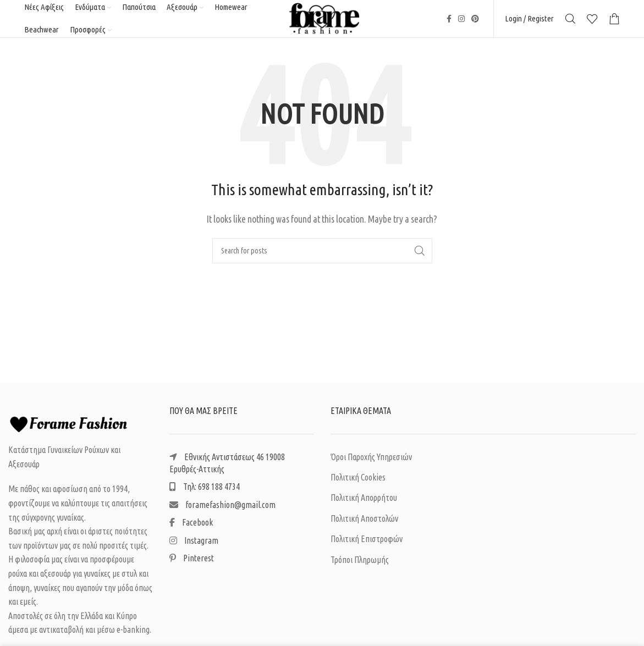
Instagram (194, 547)
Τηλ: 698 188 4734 (205, 494)
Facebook (191, 529)
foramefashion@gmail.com (222, 511)
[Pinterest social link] (475, 22)
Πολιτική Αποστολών (364, 525)
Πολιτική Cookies (358, 484)
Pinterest (192, 565)
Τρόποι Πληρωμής (360, 566)
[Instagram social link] (461, 22)
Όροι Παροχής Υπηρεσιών (371, 463)
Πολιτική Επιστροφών (367, 545)
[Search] (570, 22)
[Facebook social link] (449, 22)
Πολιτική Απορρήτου (364, 505)
